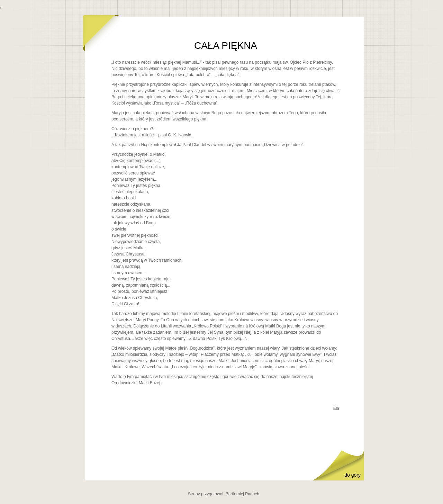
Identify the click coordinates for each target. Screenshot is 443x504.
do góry (352, 475)
